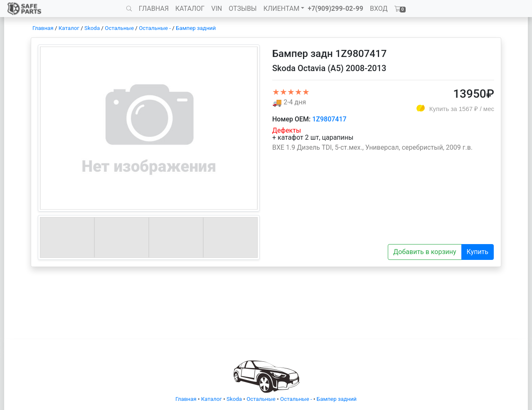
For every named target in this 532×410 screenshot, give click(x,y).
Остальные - (155, 28)
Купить (478, 252)
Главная (43, 28)
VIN (217, 9)
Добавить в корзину (425, 252)
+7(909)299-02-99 (335, 9)
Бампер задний (196, 28)
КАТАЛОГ (190, 9)
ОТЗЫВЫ (243, 9)
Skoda (92, 28)
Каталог (69, 28)
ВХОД (379, 9)
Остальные (119, 28)
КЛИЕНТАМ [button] (282, 9)
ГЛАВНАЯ (154, 9)
